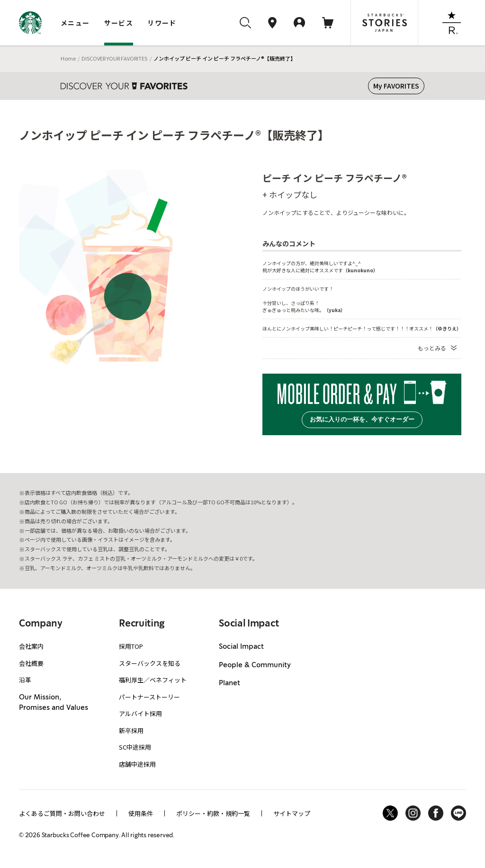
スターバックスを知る (150, 663)
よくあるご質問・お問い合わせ (62, 813)
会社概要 (31, 663)
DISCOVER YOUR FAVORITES (114, 58)
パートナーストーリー (149, 697)
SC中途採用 (135, 747)
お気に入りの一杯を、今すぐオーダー (362, 419)
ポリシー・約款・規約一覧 (213, 813)
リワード (162, 23)
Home (68, 58)
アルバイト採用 (140, 713)
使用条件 (141, 813)
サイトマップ (292, 813)
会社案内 (31, 646)
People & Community (255, 665)
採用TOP (131, 646)
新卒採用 (131, 730)
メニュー (75, 23)
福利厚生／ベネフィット (153, 680)
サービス (119, 23)
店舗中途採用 (137, 764)
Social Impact (241, 647)
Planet (229, 683)
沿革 (25, 680)
